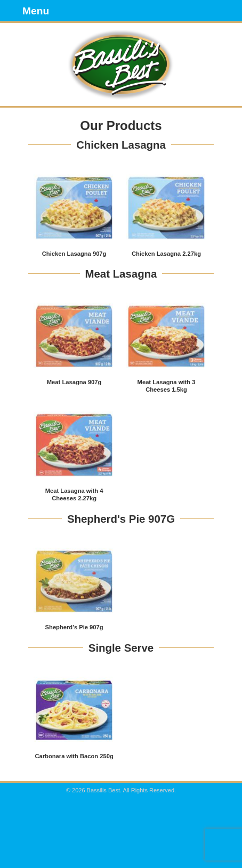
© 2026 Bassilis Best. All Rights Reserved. (121, 790)
